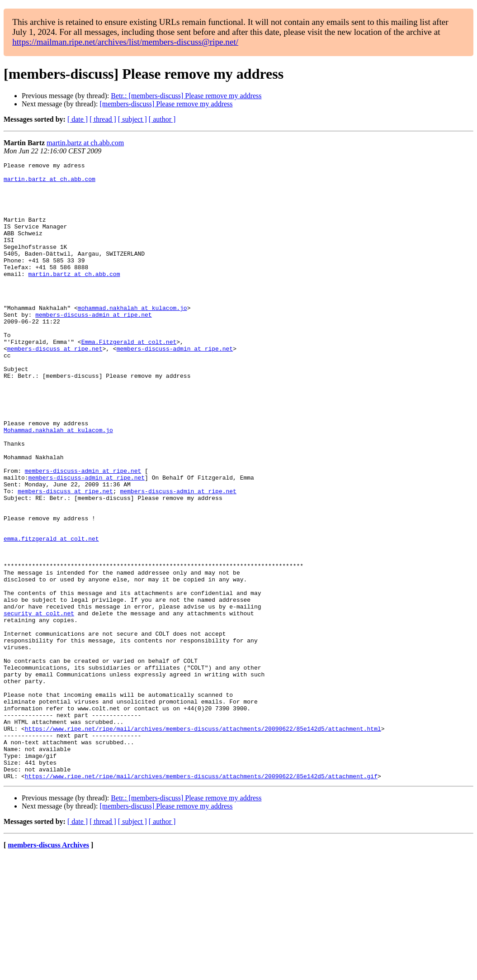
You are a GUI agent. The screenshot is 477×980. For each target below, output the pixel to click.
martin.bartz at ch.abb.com (85, 143)
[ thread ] (103, 119)
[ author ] (162, 119)
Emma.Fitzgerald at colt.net (129, 378)
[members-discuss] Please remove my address (166, 104)
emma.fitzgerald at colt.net (51, 614)
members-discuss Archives (48, 968)
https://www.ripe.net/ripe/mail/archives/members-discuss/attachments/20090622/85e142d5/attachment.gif (201, 899)
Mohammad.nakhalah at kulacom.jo (58, 484)
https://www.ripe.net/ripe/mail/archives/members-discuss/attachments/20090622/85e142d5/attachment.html (203, 842)
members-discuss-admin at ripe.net (93, 346)
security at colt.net (39, 704)
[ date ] (78, 119)
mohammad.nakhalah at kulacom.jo (132, 338)
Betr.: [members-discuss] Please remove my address (186, 96)
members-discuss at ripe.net (55, 386)
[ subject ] (132, 119)
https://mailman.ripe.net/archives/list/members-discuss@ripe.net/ (125, 42)
